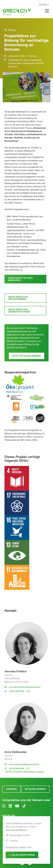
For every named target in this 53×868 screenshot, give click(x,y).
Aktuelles (9, 816)
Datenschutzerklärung (16, 830)
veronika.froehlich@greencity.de (25, 687)
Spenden (11, 789)
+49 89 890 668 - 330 (19, 691)
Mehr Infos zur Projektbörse (18, 298)
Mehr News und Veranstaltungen (19, 311)
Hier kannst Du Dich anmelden (20, 279)
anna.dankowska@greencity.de (24, 764)
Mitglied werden (35, 789)
